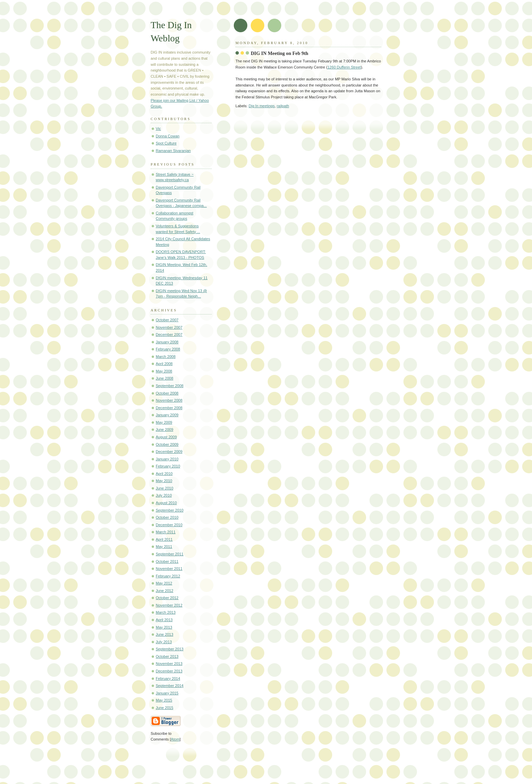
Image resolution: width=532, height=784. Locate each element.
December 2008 (169, 408)
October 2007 (167, 320)
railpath (283, 106)
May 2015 (164, 700)
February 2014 (168, 678)
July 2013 (164, 642)
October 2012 (167, 598)
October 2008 (167, 393)
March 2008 (166, 357)
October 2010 (167, 517)
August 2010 (166, 503)
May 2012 (164, 583)
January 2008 (167, 342)
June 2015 (165, 708)
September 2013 (170, 649)
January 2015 (167, 693)
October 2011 (167, 561)
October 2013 (167, 656)
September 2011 (170, 554)
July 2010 (164, 495)
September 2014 (170, 686)
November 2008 (169, 400)
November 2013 (169, 664)
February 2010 (168, 466)
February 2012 (168, 576)
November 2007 (169, 327)
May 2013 (164, 627)
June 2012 (165, 591)
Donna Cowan (168, 136)
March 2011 (166, 532)
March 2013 (166, 612)
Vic (158, 129)
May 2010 (164, 481)
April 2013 (164, 620)
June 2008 (165, 378)
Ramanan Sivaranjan (173, 151)
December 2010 (169, 525)
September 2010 (170, 510)
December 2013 (169, 671)
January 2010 (167, 459)
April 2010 (164, 474)
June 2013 (165, 634)
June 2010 (165, 488)
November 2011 (169, 569)
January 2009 (167, 415)
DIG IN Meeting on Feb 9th (280, 53)
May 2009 (164, 422)
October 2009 (167, 444)
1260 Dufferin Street (344, 67)
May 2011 (164, 547)
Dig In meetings (262, 106)
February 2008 (168, 349)
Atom (175, 739)
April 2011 (164, 539)
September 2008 (170, 386)
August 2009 (166, 437)
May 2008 (164, 371)
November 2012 (169, 605)
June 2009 (165, 429)
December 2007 (169, 334)
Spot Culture (166, 143)
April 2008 (164, 364)
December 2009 (169, 452)
